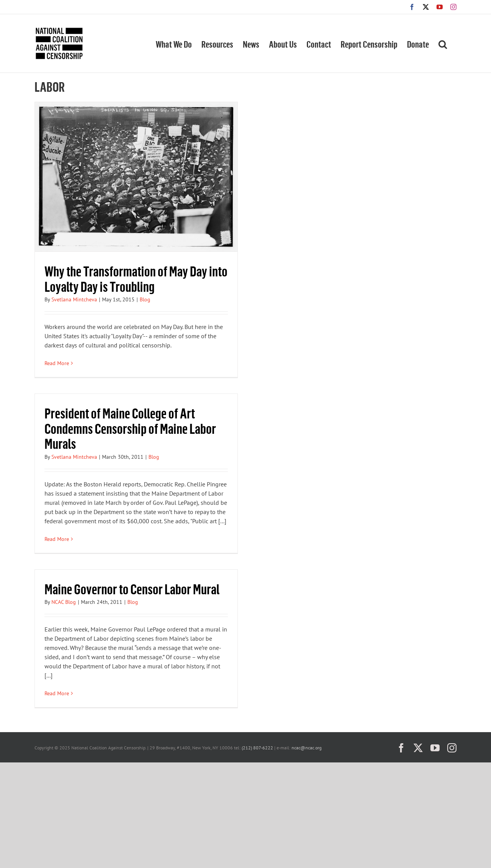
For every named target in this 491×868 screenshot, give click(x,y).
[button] (443, 43)
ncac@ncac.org (306, 748)
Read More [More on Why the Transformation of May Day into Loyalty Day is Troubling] (57, 363)
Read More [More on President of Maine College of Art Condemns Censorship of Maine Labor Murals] (57, 539)
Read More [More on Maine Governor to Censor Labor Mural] (57, 693)
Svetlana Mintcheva (74, 299)
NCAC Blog (64, 602)
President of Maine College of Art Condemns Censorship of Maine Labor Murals (130, 428)
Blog (145, 299)
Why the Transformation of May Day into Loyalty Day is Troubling (136, 279)
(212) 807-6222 (257, 748)
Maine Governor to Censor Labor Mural (132, 589)
